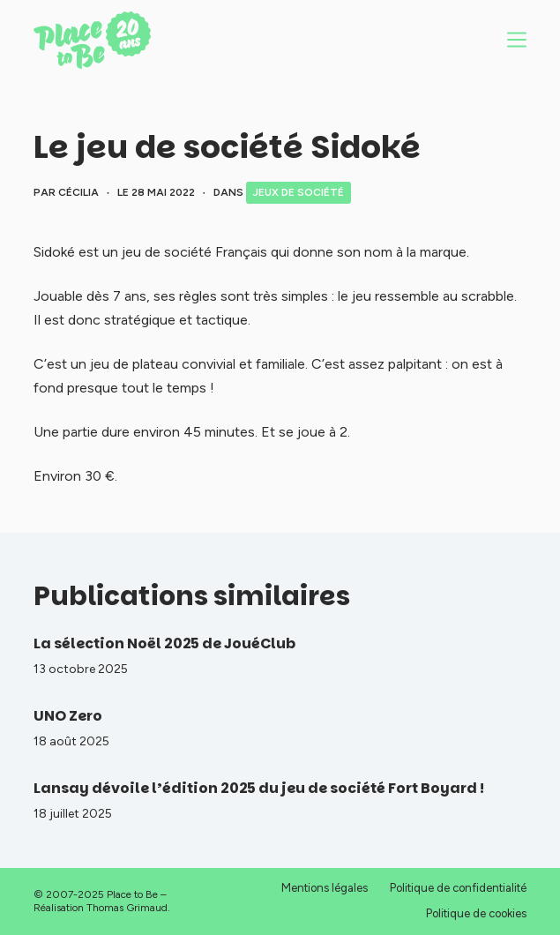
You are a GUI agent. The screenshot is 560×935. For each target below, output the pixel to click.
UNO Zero (68, 716)
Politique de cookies (476, 913)
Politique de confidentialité (458, 888)
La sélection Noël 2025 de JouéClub (164, 643)
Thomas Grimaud (127, 908)
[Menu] (517, 40)
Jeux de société (299, 192)
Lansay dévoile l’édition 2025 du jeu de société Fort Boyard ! (259, 788)
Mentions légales (325, 888)
